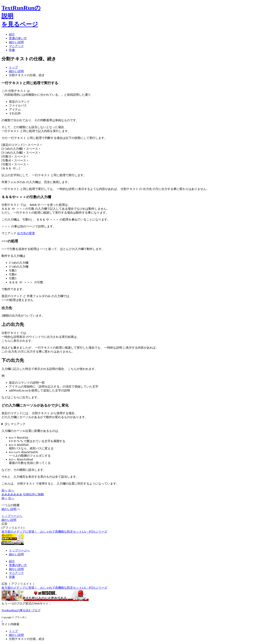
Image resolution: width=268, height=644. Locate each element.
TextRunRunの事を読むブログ (21, 610)
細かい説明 (16, 71)
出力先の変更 (26, 233)
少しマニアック (15, 424)
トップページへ (12, 516)
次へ (11, 490)
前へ (4, 490)
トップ (13, 67)
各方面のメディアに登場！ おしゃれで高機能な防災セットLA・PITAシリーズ (54, 532)
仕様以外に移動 (33, 494)
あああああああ (12, 494)
